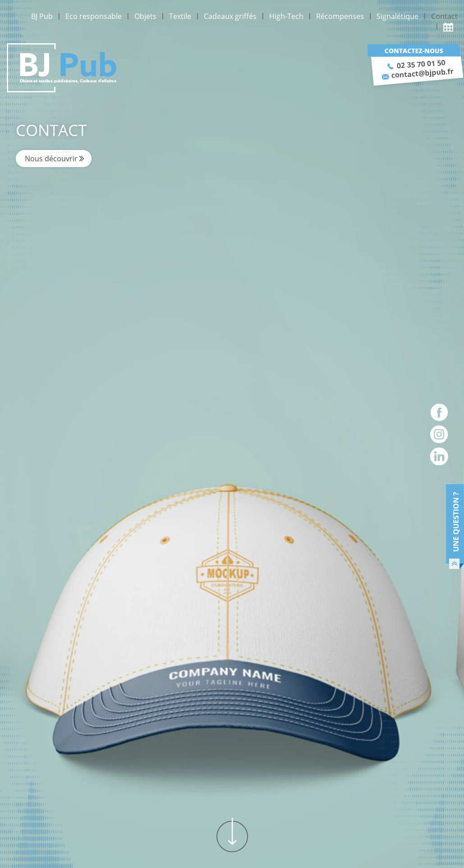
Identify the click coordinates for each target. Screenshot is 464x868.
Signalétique (397, 16)
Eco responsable (94, 16)
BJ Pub (42, 16)
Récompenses (340, 16)
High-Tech (286, 16)
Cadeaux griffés (230, 16)
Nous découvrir (51, 159)
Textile (180, 16)
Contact (444, 16)
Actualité (450, 27)
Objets (145, 16)
